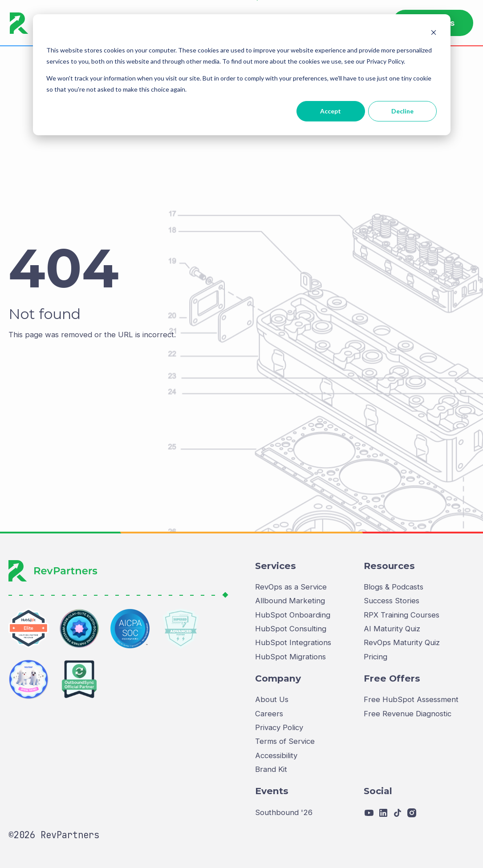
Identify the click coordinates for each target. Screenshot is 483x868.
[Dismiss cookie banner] (434, 34)
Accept (331, 111)
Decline (402, 111)
